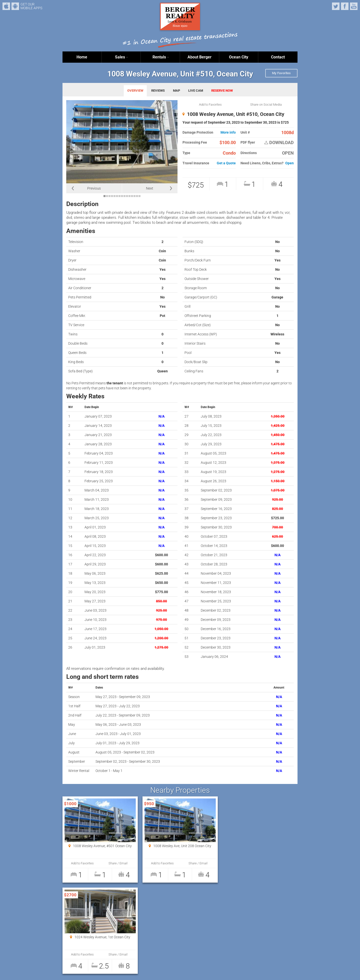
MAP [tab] (176, 91)
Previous (94, 188)
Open (289, 163)
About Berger (199, 57)
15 (139, 196)
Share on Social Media (266, 105)
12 (132, 196)
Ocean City (239, 57)
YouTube (354, 6)
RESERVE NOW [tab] (222, 91)
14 (137, 196)
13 (134, 196)
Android (15, 6)
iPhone (6, 6)
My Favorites (281, 73)
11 (129, 196)
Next (150, 188)
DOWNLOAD (279, 143)
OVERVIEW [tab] (135, 91)
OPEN (288, 153)
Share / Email (118, 863)
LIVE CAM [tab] (196, 91)
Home (82, 57)
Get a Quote (226, 163)
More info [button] (228, 132)
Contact (278, 57)
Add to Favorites (210, 105)
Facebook (345, 6)
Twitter (336, 6)
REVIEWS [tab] (158, 91)
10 (127, 196)
